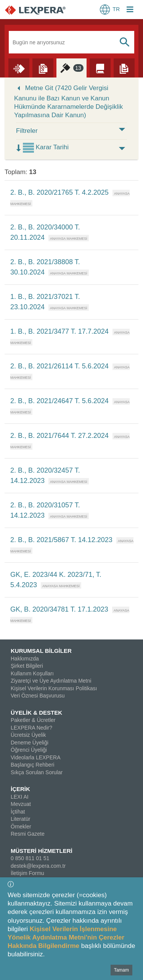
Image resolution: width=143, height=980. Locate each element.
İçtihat (18, 812)
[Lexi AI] (19, 68)
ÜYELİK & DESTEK (36, 713)
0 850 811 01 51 (30, 858)
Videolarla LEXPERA (35, 757)
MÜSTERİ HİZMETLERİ (42, 851)
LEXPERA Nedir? (31, 728)
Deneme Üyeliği (30, 743)
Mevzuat (21, 804)
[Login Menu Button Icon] (130, 10)
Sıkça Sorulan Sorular (37, 772)
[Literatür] (100, 68)
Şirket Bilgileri (27, 666)
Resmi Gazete (28, 834)
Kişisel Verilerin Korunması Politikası (54, 688)
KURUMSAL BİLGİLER (41, 651)
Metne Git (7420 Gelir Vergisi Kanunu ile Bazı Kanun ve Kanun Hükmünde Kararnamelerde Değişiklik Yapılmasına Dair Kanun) (68, 102)
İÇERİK (20, 789)
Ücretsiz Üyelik (28, 735)
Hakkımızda (25, 659)
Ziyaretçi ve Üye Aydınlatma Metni (51, 681)
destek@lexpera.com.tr (38, 866)
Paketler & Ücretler (33, 720)
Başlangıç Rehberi (32, 765)
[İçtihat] (71, 68)
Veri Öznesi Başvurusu (38, 696)
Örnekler (21, 827)
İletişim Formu (27, 873)
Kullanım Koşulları (32, 673)
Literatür (20, 819)
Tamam (121, 970)
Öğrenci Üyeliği (29, 750)
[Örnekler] (124, 68)
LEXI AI (20, 797)
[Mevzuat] (43, 68)
